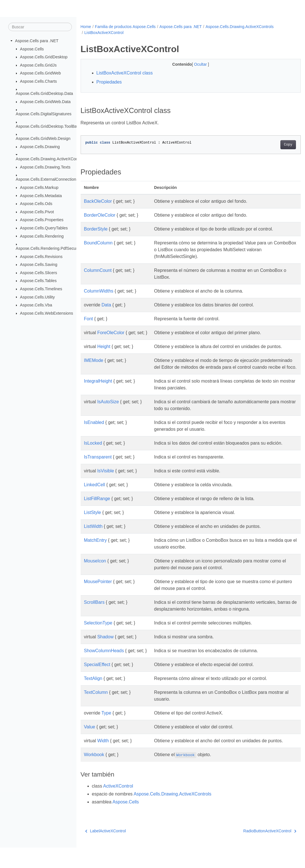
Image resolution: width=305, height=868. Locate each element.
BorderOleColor (100, 215)
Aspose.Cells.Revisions (41, 256)
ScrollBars (94, 616)
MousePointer (98, 595)
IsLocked (93, 450)
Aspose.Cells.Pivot (37, 212)
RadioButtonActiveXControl (254, 851)
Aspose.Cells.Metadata (41, 195)
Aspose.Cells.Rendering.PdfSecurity (49, 248)
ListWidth (93, 540)
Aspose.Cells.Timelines (41, 289)
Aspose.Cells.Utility (37, 297)
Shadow (106, 650)
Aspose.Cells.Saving (39, 265)
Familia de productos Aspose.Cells (125, 27)
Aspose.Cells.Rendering (42, 236)
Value (90, 740)
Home (86, 27)
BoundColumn (98, 243)
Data (106, 305)
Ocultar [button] (193, 64)
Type (106, 727)
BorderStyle (96, 229)
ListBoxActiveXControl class (125, 73)
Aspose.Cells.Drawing (40, 147)
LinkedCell (95, 498)
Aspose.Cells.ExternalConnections (47, 179)
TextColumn (96, 706)
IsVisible (106, 484)
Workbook (94, 775)
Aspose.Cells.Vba (36, 305)
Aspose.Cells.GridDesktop (44, 57)
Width (103, 754)
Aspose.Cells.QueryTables (44, 228)
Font (89, 319)
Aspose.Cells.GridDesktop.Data (44, 93)
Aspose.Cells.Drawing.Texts (45, 167)
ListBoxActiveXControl (104, 33)
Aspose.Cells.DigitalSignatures (44, 114)
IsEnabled (94, 429)
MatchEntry (95, 554)
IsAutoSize (108, 409)
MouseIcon (95, 574)
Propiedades (109, 82)
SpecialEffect (97, 678)
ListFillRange (97, 512)
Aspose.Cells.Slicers (39, 273)
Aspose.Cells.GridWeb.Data (45, 102)
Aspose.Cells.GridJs (38, 65)
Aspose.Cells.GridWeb (41, 73)
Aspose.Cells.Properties (42, 220)
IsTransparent (98, 471)
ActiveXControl (118, 806)
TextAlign (93, 692)
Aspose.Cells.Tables (38, 281)
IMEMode (94, 360)
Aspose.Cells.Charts (38, 81)
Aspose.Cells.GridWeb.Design (43, 138)
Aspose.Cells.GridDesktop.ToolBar (47, 126)
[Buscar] (40, 27)
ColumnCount (98, 270)
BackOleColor (98, 201)
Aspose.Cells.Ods (36, 204)
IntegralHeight (98, 388)
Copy (273, 145)
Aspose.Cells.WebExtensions (47, 313)
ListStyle (93, 526)
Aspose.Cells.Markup (39, 187)
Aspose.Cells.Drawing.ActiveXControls (51, 159)
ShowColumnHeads (104, 664)
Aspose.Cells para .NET (37, 41)
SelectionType (98, 636)
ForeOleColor (111, 333)
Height (104, 346)
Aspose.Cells (32, 49)
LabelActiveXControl (106, 851)
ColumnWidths (99, 291)
